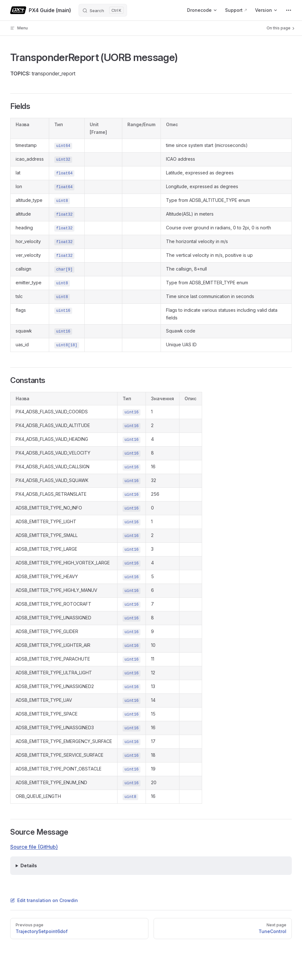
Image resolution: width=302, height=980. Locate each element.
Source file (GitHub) (34, 847)
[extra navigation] (289, 10)
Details (29, 865)
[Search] (103, 10)
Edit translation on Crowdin (44, 900)
